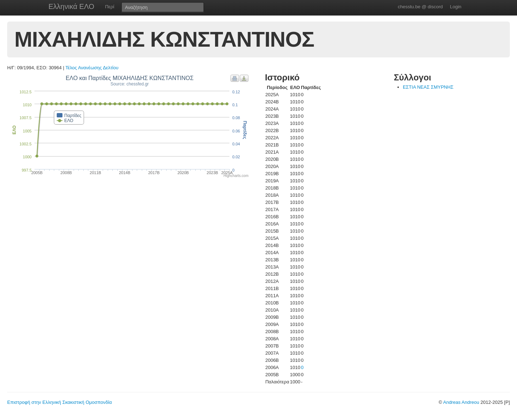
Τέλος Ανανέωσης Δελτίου (92, 68)
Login (456, 7)
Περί (110, 7)
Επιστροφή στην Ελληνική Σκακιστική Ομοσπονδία (59, 402)
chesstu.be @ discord (420, 7)
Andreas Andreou (461, 402)
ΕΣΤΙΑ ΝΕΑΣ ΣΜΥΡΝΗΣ (428, 87)
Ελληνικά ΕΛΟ (71, 6)
